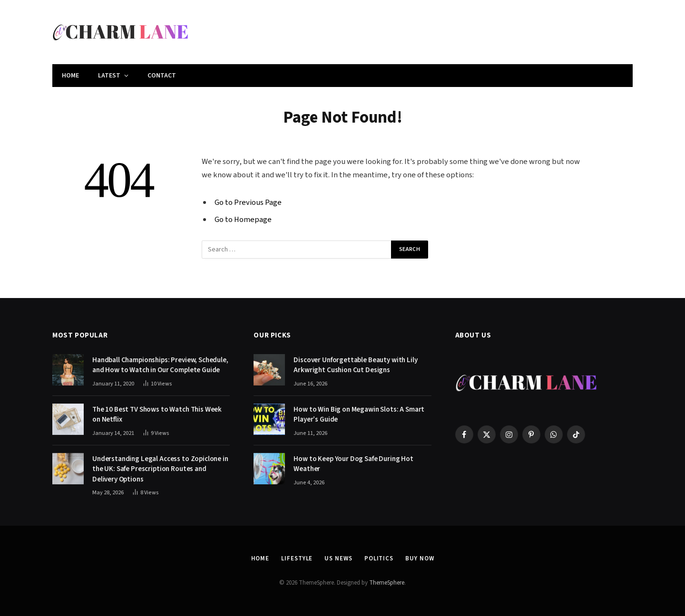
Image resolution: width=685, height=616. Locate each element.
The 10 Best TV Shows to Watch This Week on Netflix (157, 414)
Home (70, 76)
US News (338, 558)
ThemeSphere (387, 583)
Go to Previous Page (248, 202)
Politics (379, 558)
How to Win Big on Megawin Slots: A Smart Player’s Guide (359, 414)
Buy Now (420, 558)
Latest (109, 76)
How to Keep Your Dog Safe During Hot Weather (353, 464)
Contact (162, 76)
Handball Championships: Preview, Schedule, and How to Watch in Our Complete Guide (160, 365)
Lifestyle (297, 558)
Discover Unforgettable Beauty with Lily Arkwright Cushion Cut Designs (355, 365)
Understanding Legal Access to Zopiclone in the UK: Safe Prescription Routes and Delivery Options (160, 469)
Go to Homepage (243, 220)
